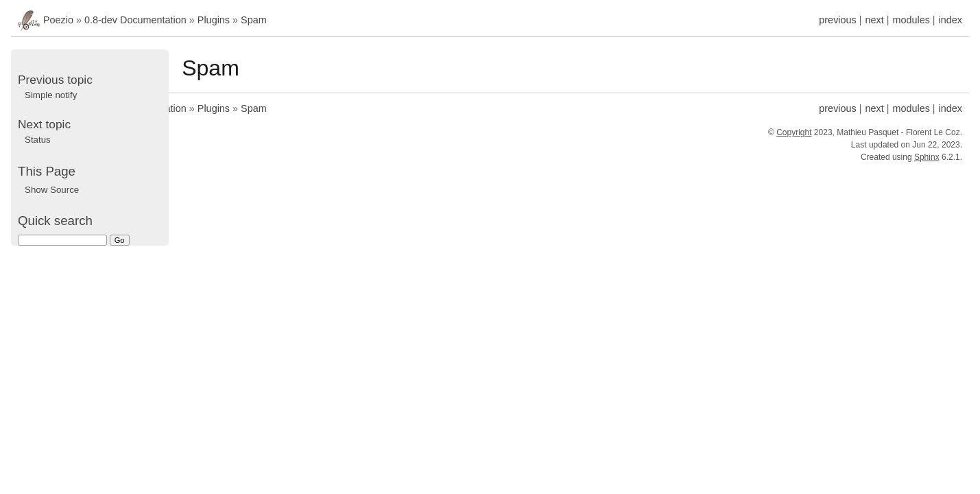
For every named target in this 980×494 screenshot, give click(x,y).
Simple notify (51, 95)
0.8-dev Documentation (135, 20)
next (874, 20)
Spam (254, 20)
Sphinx (927, 157)
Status (38, 140)
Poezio (58, 20)
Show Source (52, 190)
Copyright (794, 132)
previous (837, 20)
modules (911, 20)
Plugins (214, 20)
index (951, 20)
